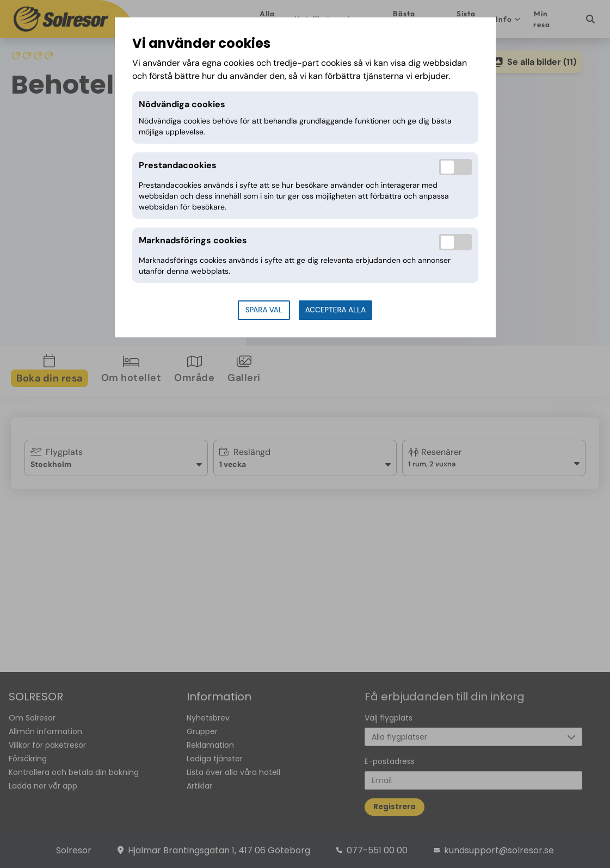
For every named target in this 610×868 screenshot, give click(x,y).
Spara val (264, 310)
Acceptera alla (335, 310)
